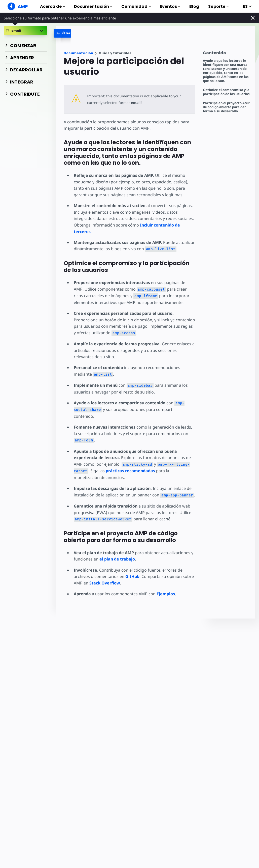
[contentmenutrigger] (227, 54)
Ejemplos (166, 594)
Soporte (218, 6)
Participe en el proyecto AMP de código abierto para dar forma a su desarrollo (226, 107)
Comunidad (136, 6)
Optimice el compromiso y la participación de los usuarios (226, 92)
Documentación (93, 6)
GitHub (132, 576)
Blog (194, 6)
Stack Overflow (105, 583)
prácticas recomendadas (130, 471)
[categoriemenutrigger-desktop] (86, 33)
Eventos (170, 6)
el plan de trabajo (117, 559)
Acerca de (52, 6)
